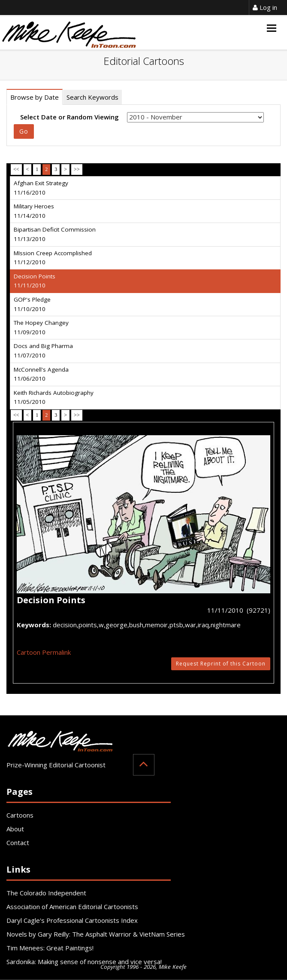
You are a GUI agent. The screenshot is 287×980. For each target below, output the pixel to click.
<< (16, 169)
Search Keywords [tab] (92, 97)
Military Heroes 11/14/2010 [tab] (34, 211)
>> (77, 169)
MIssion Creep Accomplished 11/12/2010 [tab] (53, 258)
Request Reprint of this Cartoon (221, 664)
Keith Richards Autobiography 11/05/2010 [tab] (54, 397)
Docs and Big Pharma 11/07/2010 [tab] (43, 351)
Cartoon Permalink (44, 652)
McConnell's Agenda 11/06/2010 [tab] (41, 374)
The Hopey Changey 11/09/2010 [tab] (41, 327)
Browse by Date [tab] (35, 97)
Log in (265, 7)
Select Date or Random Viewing (69, 117)
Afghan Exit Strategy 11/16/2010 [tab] (41, 188)
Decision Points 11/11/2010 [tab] (35, 281)
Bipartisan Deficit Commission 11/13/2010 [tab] (55, 234)
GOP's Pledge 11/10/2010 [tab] (32, 304)
